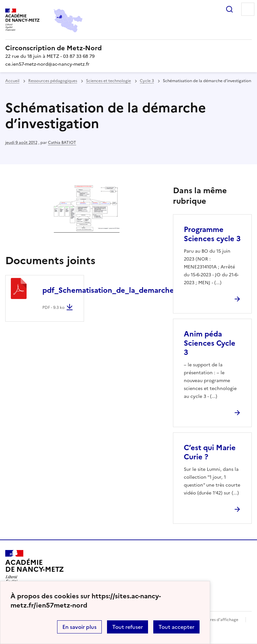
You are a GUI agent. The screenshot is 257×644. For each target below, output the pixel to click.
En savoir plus (79, 627)
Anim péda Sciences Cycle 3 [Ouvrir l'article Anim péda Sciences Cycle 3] (210, 343)
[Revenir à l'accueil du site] (35, 569)
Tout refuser (128, 627)
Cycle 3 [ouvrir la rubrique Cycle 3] (147, 81)
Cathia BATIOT (62, 143)
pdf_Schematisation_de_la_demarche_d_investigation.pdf (144, 290)
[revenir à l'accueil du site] (128, 48)
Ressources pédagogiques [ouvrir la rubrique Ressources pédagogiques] (53, 81)
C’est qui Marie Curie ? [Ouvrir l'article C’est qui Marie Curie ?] (210, 452)
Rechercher (229, 9)
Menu (248, 9)
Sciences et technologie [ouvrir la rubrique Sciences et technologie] (108, 81)
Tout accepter (176, 627)
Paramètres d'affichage (216, 620)
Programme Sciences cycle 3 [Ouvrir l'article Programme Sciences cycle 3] (212, 234)
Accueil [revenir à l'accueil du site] (12, 81)
